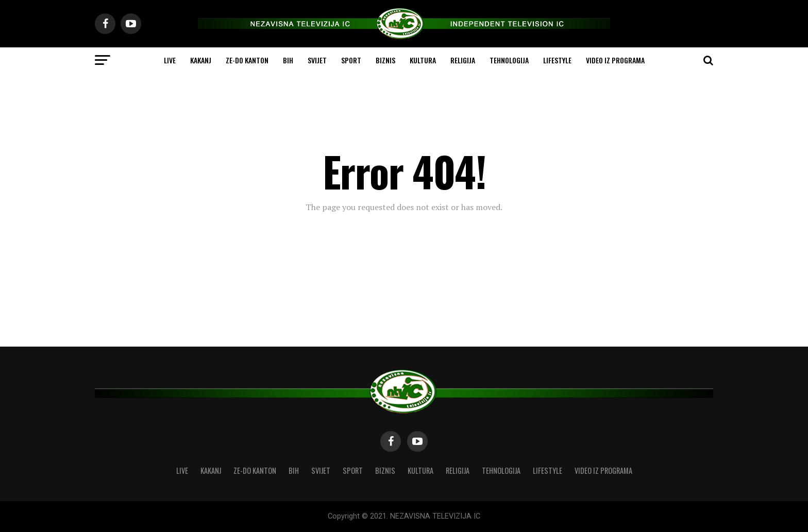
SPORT (351, 60)
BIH (288, 60)
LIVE (170, 60)
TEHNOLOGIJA (509, 60)
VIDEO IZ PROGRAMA (615, 60)
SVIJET (317, 60)
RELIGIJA (463, 60)
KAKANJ (201, 60)
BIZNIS (385, 60)
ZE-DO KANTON (247, 60)
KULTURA (423, 60)
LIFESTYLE (557, 60)
